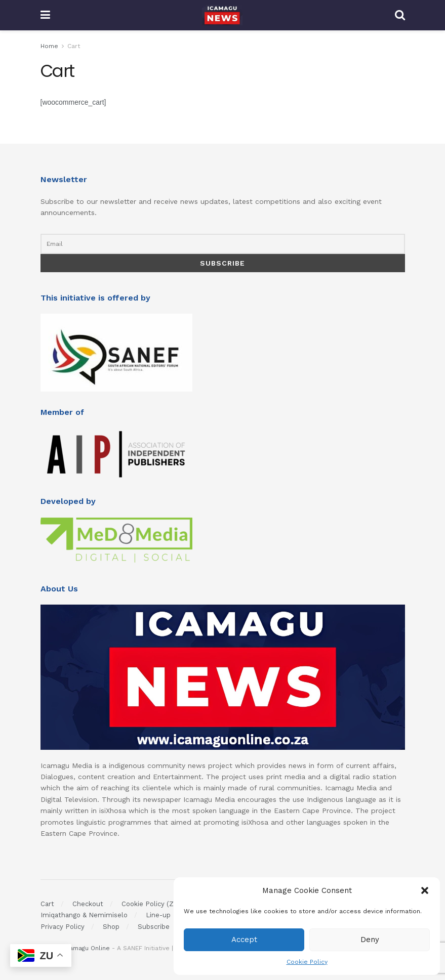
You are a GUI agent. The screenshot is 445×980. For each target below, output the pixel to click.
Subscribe (154, 927)
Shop (111, 927)
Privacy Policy (63, 927)
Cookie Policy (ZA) (151, 904)
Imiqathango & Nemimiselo (84, 915)
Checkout (88, 904)
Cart (74, 46)
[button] (425, 890)
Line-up (158, 915)
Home (49, 46)
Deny (370, 940)
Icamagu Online (87, 948)
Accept (244, 940)
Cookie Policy (307, 962)
